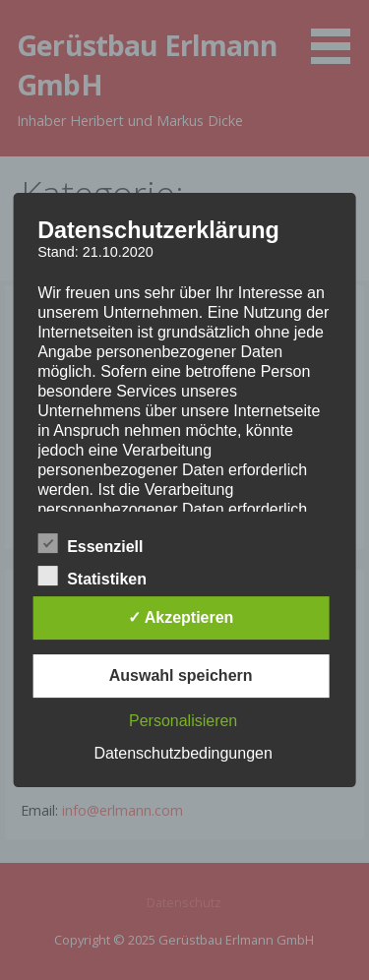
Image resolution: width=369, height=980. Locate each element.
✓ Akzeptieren (181, 617)
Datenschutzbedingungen (183, 753)
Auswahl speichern (181, 675)
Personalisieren (183, 721)
